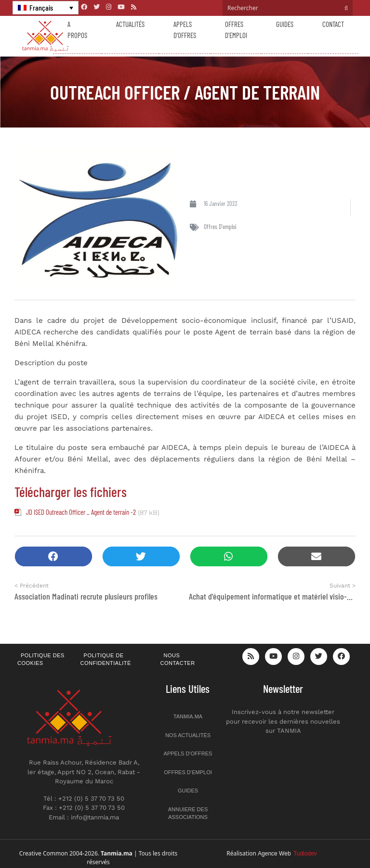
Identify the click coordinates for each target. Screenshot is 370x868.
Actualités (130, 24)
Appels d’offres (185, 30)
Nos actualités (188, 735)
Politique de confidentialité (106, 659)
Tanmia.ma (188, 716)
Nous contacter (178, 659)
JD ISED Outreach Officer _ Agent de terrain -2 (81, 512)
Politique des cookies (41, 659)
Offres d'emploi (220, 227)
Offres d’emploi (236, 30)
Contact (333, 24)
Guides (285, 24)
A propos (77, 30)
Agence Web (287, 854)
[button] (53, 556)
